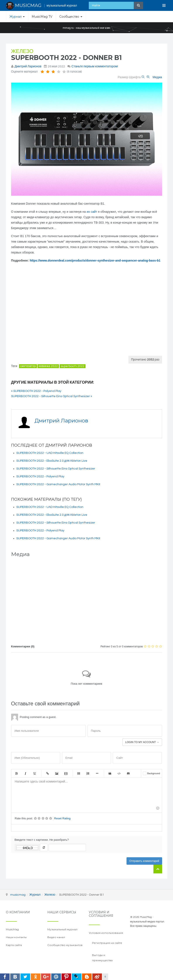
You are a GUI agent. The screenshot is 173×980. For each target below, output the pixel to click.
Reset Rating (62, 818)
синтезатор (28, 366)
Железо (22, 51)
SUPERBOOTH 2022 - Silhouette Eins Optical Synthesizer (56, 469)
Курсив (26, 773)
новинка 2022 (48, 366)
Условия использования (106, 933)
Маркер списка (97, 773)
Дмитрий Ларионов (28, 66)
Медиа (157, 77)
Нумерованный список (88, 773)
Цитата (110, 773)
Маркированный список (79, 773)
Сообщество (71, 17)
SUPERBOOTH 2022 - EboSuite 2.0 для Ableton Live (52, 461)
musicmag (18, 895)
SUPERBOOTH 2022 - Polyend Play (40, 476)
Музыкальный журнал (62, 929)
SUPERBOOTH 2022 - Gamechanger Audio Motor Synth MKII (58, 484)
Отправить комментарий (144, 861)
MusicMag (12, 929)
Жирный (16, 773)
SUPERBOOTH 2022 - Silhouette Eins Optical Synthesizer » (52, 396)
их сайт (92, 212)
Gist (128, 773)
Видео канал (56, 937)
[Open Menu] (164, 5)
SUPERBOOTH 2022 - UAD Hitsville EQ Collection (50, 453)
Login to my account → (142, 742)
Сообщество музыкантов (65, 945)
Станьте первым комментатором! (95, 66)
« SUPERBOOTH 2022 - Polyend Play (36, 391)
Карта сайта (14, 945)
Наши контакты (16, 937)
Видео (66, 773)
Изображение (57, 773)
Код (119, 773)
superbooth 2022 (73, 366)
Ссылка (48, 773)
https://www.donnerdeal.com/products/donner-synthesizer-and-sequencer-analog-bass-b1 (95, 260)
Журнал (17, 17)
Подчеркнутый (35, 773)
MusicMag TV (42, 17)
